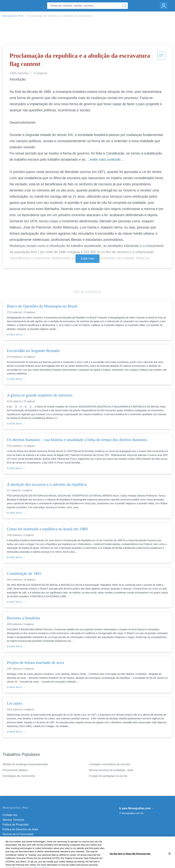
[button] (161, 61)
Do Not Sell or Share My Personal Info (25, 844)
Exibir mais (87, 259)
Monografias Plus (13, 16)
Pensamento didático (15, 770)
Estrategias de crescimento (19, 776)
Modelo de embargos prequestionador (25, 764)
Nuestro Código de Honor (18, 839)
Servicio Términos (13, 820)
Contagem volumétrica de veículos (110, 764)
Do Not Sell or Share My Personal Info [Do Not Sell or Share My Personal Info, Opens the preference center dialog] (130, 864)
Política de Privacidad (16, 825)
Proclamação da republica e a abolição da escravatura (60, 16)
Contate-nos (10, 815)
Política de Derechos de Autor (20, 829)
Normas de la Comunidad (18, 834)
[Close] (170, 864)
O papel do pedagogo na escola (108, 776)
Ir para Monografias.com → (137, 808)
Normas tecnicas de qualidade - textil (111, 770)
